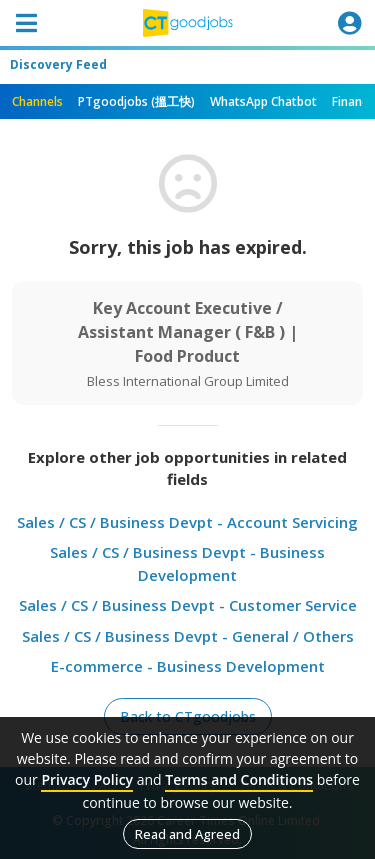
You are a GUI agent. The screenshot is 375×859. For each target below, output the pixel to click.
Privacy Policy (87, 779)
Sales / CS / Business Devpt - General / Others (188, 636)
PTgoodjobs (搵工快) (136, 101)
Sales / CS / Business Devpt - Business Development (187, 563)
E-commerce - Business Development (188, 666)
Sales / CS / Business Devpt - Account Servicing (187, 522)
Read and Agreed (187, 834)
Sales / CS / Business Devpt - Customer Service (188, 605)
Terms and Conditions (239, 779)
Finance (353, 101)
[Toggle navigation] (26, 23)
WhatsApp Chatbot (263, 101)
